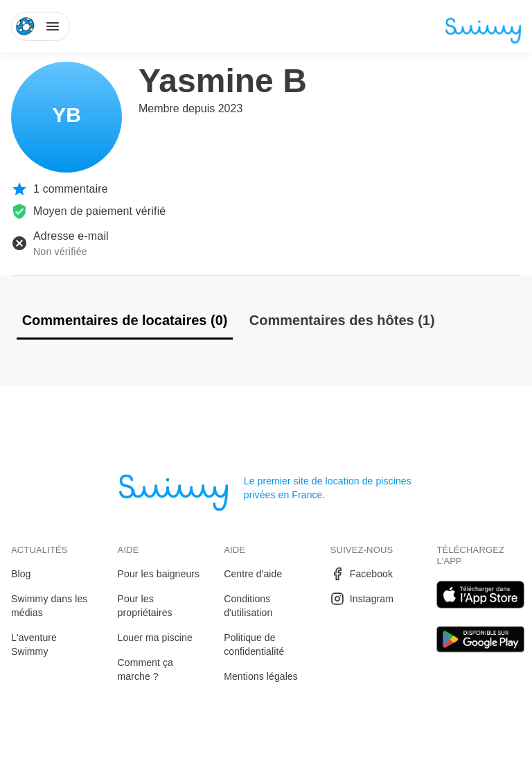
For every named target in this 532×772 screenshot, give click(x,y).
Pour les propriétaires (145, 606)
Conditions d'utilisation (248, 606)
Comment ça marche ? (145, 669)
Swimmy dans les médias (49, 606)
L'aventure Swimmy (34, 644)
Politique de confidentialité (254, 644)
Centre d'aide (253, 574)
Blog (21, 574)
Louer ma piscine (155, 638)
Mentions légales (261, 676)
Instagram (362, 599)
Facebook (362, 574)
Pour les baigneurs (159, 574)
